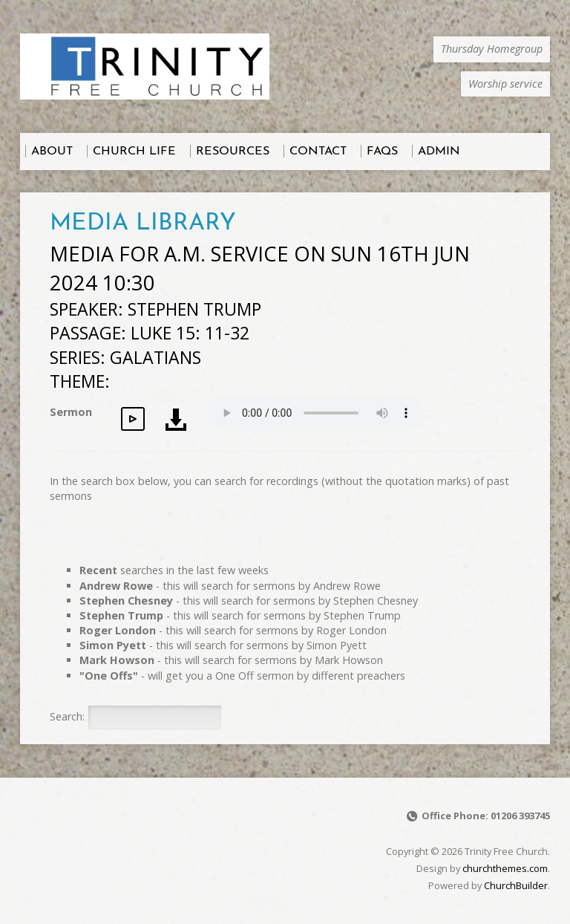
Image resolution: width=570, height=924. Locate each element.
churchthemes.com (505, 868)
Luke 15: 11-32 (190, 333)
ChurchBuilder (516, 885)
